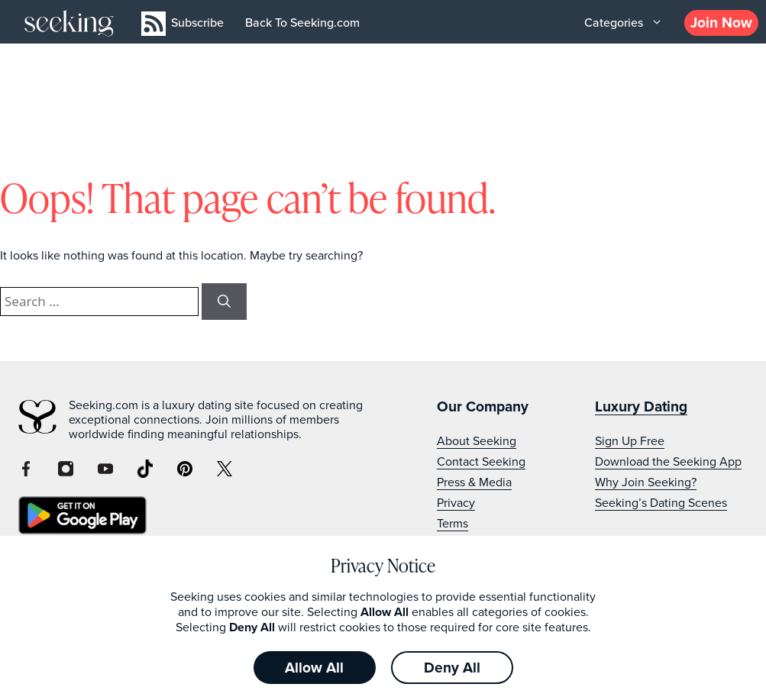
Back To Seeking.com (302, 23)
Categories (625, 23)
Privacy (456, 503)
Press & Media (474, 482)
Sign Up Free (630, 441)
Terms (452, 523)
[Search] (224, 302)
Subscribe (197, 23)
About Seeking (477, 441)
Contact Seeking (481, 461)
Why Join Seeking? (646, 482)
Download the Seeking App (668, 461)
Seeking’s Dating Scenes (661, 503)
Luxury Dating (641, 406)
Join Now (721, 23)
